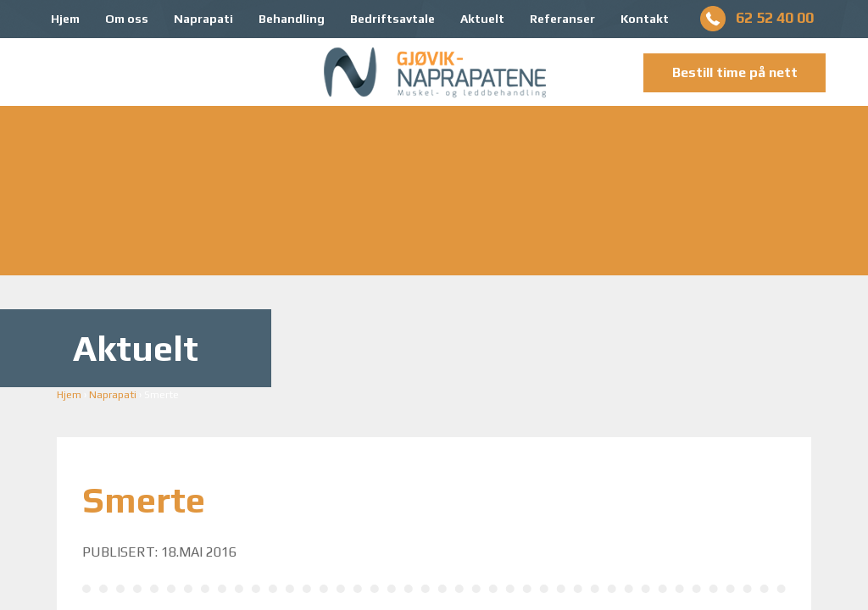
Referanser (562, 19)
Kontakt (645, 19)
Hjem (65, 19)
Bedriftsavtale (392, 19)
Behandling (292, 19)
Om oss (127, 19)
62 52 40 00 (775, 17)
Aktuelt (482, 19)
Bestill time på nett (735, 72)
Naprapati (203, 19)
